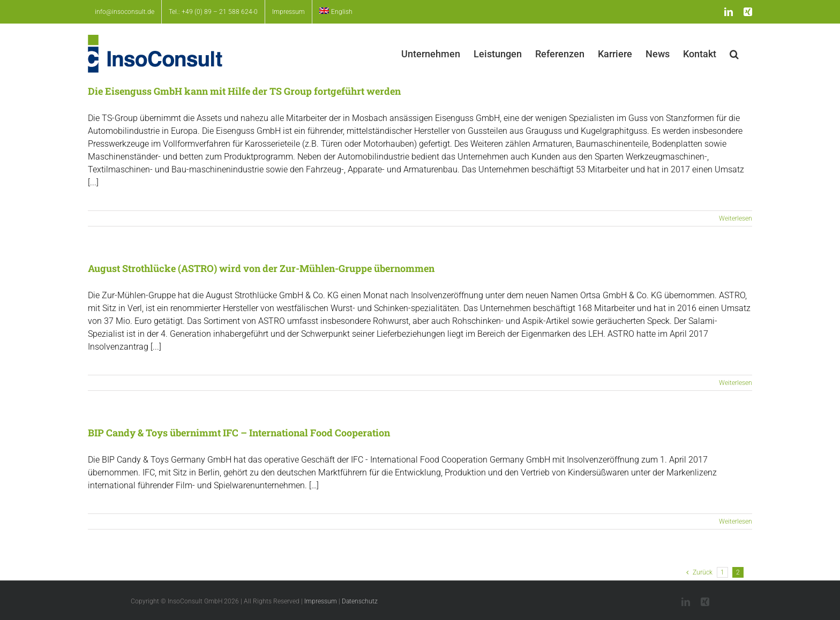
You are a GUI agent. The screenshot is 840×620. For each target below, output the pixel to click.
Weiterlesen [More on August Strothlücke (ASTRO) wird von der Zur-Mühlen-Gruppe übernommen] (736, 383)
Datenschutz (360, 601)
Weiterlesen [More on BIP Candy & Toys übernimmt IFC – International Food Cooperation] (736, 521)
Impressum (321, 601)
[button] (734, 54)
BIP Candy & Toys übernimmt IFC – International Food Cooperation (239, 433)
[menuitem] (336, 12)
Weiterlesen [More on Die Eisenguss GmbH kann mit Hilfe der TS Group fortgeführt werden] (736, 218)
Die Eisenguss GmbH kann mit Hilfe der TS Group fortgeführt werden (244, 91)
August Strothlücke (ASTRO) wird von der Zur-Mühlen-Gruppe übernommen (261, 268)
